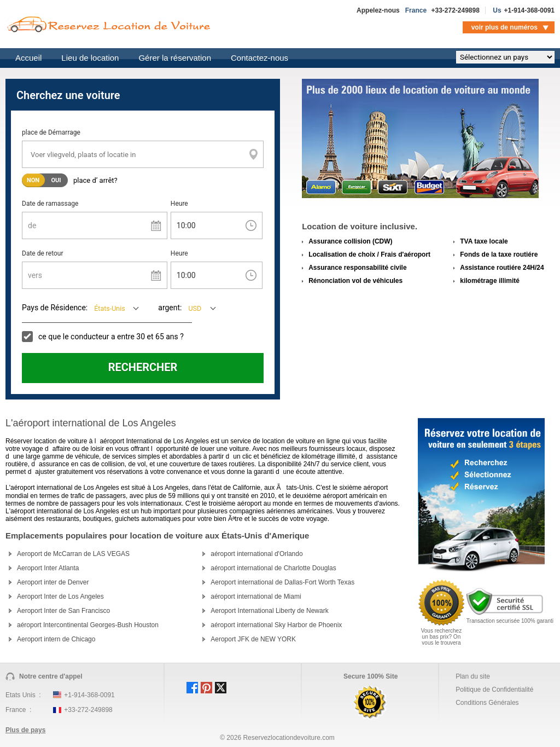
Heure (179, 204)
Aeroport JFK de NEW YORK (253, 639)
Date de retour (43, 253)
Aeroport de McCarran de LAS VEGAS (73, 554)
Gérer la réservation (175, 58)
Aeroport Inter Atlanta (48, 568)
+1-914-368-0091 (529, 10)
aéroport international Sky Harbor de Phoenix (276, 625)
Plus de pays (25, 730)
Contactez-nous (259, 58)
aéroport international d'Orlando (256, 554)
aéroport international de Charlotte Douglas (273, 568)
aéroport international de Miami (256, 597)
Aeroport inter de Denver (53, 582)
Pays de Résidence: (55, 308)
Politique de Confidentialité (494, 690)
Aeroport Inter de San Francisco (63, 611)
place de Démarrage (51, 132)
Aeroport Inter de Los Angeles (60, 597)
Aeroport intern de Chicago (56, 639)
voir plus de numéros (504, 27)
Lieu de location (90, 58)
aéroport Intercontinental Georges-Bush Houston (88, 625)
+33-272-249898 (455, 10)
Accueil (28, 58)
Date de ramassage (50, 204)
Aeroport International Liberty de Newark (269, 611)
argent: (170, 308)
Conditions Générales (487, 703)
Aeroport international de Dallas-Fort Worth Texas (282, 582)
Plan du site (473, 676)
